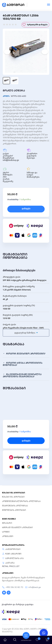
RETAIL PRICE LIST (11, 566)
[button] (26, 354)
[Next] (45, 52)
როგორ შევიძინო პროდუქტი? (26, 354)
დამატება (26, 209)
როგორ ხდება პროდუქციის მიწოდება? (23, 364)
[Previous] (7, 52)
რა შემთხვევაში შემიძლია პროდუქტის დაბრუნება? (22, 375)
